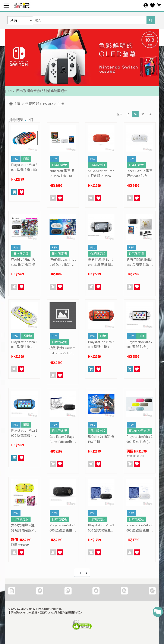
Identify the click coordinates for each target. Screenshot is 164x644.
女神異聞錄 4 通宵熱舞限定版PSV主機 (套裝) (24, 528)
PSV (16, 159)
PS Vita (48, 104)
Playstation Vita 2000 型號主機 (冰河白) (139, 345)
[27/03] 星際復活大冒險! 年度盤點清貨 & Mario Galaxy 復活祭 (50, 91)
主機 (61, 104)
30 (143, 114)
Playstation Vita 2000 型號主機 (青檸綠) (24, 345)
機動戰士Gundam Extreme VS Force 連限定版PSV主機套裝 (63, 351)
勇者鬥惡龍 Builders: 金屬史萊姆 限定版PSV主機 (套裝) (139, 262)
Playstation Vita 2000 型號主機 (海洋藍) (24, 433)
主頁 (14, 104)
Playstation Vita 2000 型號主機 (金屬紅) (101, 345)
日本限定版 (59, 165)
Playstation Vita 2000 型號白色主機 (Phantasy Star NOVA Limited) (140, 528)
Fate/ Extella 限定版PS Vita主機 (140, 173)
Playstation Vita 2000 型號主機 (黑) (24, 167)
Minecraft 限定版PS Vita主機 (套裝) (62, 174)
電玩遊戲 (32, 104)
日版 (26, 159)
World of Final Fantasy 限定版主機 (24, 262)
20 (135, 114)
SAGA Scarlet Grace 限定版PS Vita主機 (101, 174)
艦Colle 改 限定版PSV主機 (101, 439)
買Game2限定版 (139, 431)
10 (128, 114)
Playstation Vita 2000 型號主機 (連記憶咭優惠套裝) (139, 439)
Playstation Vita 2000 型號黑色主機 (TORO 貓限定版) (63, 528)
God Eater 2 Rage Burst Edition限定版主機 (63, 439)
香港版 (28, 336)
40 (150, 114)
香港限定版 (98, 254)
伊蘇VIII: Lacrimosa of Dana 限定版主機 (63, 262)
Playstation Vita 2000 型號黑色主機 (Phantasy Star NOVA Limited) (101, 528)
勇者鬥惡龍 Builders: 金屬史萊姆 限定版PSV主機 (101, 262)
